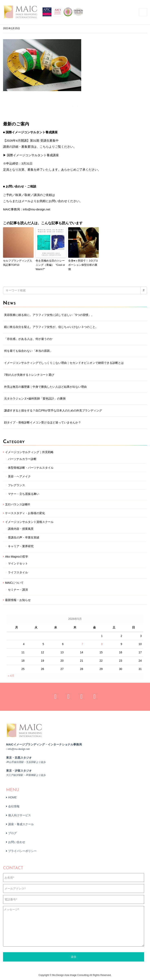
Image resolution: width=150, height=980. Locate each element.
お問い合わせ (17, 842)
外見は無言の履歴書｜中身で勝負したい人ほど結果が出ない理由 (45, 387)
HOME (12, 797)
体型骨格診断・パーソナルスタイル (31, 468)
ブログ (12, 833)
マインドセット (18, 563)
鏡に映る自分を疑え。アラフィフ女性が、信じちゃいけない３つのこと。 (51, 327)
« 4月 (11, 676)
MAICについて (14, 583)
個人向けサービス (20, 815)
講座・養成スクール (21, 824)
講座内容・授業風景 (21, 529)
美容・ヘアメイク (19, 476)
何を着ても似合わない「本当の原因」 (28, 351)
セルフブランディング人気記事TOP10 (18, 263)
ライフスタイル (18, 572)
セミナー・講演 (18, 590)
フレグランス (16, 485)
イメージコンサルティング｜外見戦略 (29, 452)
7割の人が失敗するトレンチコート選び (29, 375)
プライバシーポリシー (22, 851)
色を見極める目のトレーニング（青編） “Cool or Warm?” (50, 265)
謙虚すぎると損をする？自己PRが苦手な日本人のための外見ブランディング (53, 410)
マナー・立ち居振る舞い (24, 494)
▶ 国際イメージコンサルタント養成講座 (31, 155)
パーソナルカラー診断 (22, 459)
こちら (8, 201)
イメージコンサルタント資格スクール (29, 522)
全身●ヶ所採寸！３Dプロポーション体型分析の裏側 (83, 265)
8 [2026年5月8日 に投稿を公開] (102, 644)
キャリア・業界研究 (21, 546)
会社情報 (14, 806)
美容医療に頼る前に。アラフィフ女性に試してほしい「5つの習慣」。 (49, 315)
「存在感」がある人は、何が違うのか (28, 339)
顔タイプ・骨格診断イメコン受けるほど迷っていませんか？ (43, 422)
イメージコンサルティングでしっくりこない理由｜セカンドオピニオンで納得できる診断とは (64, 363)
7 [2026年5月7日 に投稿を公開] (82, 644)
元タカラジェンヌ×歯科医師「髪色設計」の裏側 (35, 398)
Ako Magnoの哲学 (17, 557)
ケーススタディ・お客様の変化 (25, 513)
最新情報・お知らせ (18, 600)
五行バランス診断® (18, 504)
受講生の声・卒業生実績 (24, 537)
